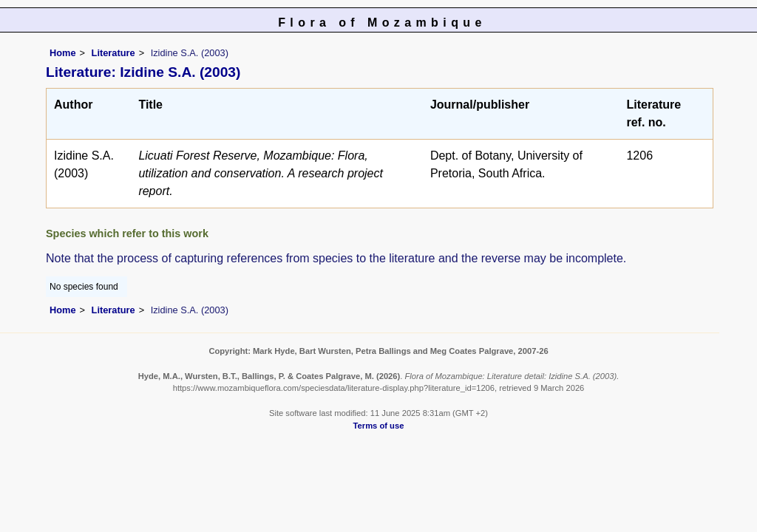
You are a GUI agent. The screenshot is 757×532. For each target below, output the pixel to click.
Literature (113, 53)
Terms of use (379, 426)
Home (63, 53)
